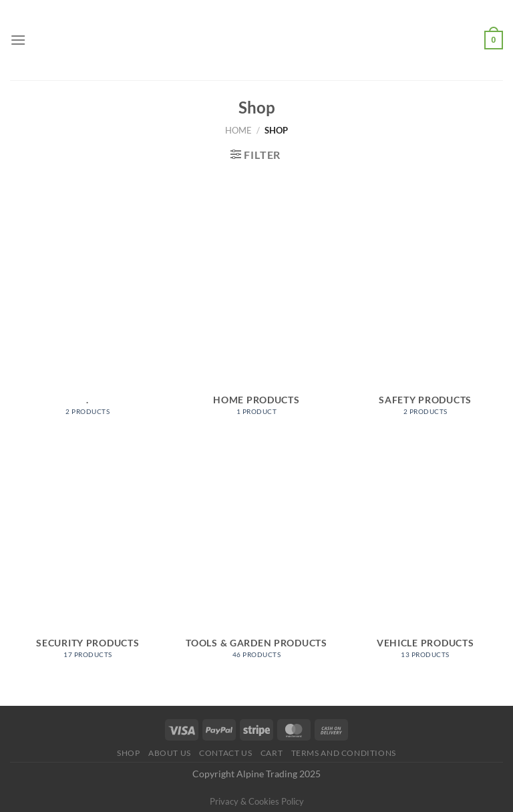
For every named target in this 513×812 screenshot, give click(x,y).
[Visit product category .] (88, 315)
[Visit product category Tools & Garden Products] (256, 558)
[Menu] (18, 40)
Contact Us (225, 753)
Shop (128, 753)
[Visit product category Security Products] (88, 558)
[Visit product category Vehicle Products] (425, 558)
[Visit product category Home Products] (256, 315)
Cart (272, 753)
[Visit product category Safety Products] (425, 315)
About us (170, 753)
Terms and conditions (344, 753)
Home (238, 130)
